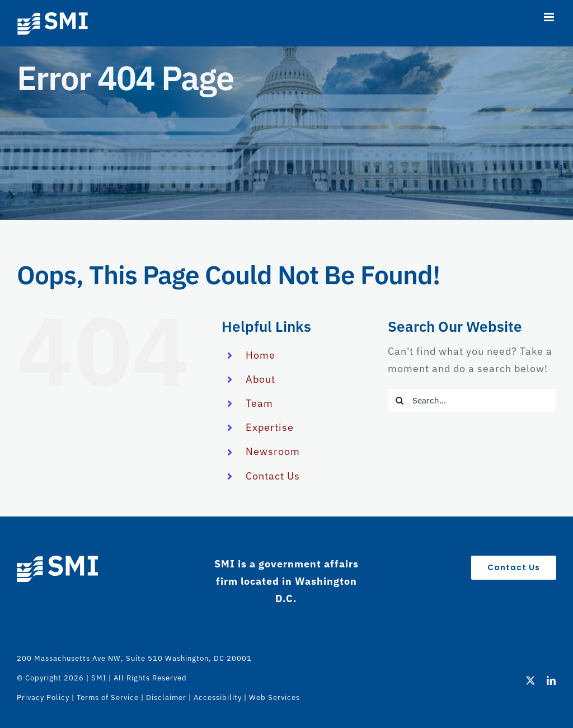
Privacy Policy (43, 698)
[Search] (400, 400)
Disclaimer (166, 698)
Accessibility (218, 698)
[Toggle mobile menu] (550, 17)
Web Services (274, 698)
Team (259, 403)
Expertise (270, 427)
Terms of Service (108, 698)
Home (260, 355)
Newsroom (273, 451)
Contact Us (273, 476)
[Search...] (472, 400)
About (260, 379)
